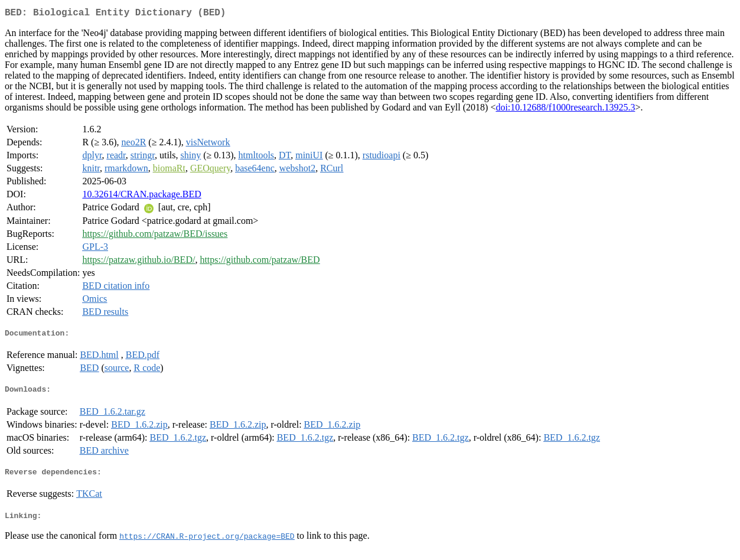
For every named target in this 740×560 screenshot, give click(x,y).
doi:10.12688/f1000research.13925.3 (565, 110)
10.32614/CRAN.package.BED (141, 196)
